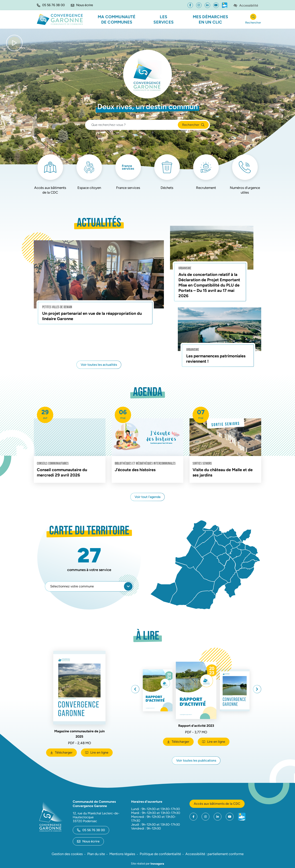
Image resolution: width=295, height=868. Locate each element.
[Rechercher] (253, 20)
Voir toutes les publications (196, 760)
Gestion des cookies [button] (67, 854)
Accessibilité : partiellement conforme (214, 854)
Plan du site (96, 854)
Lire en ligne (97, 752)
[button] (51, 5)
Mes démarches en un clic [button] (210, 19)
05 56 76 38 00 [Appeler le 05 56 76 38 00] (91, 830)
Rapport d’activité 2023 (196, 724)
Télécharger (64, 753)
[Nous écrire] (82, 5)
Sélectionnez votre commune (91, 586)
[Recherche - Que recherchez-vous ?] (132, 125)
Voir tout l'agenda (147, 497)
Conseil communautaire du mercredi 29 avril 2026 (62, 472)
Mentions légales (122, 854)
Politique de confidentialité (160, 854)
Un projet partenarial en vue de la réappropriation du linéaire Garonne (92, 316)
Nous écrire (88, 841)
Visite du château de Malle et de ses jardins (223, 472)
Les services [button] (163, 19)
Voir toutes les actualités (99, 365)
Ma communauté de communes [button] (117, 19)
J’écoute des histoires (135, 470)
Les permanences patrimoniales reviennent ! (216, 359)
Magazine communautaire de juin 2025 (79, 734)
